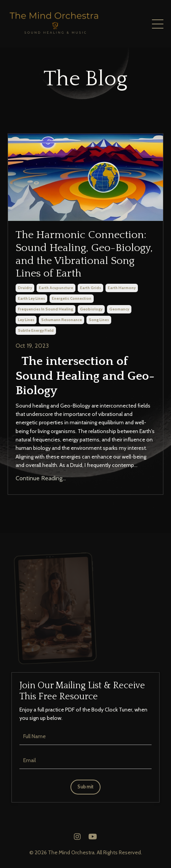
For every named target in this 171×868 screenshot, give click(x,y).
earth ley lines (31, 298)
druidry (25, 288)
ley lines (26, 320)
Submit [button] (86, 787)
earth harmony (122, 288)
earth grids (90, 288)
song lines (99, 320)
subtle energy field (36, 330)
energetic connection (72, 298)
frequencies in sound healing (46, 309)
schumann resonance (62, 320)
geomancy (119, 309)
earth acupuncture (56, 288)
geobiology (91, 309)
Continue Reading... (41, 478)
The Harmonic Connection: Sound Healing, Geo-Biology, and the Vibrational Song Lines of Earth (84, 254)
